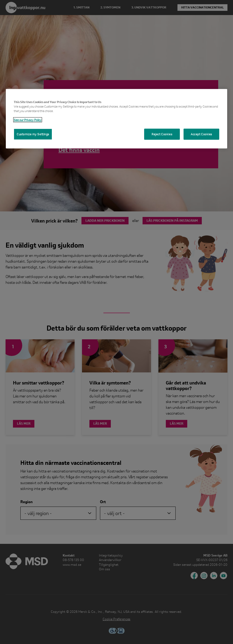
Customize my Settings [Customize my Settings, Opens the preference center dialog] (33, 134)
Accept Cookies (201, 134)
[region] (117, 119)
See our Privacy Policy (28, 120)
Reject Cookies (162, 134)
